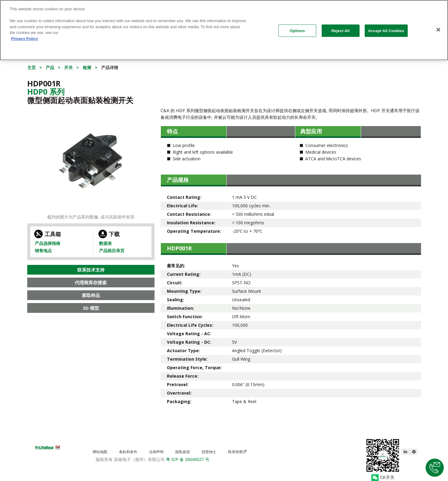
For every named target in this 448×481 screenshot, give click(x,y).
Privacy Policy (25, 36)
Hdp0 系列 (46, 92)
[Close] (438, 27)
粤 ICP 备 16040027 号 (188, 459)
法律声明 (156, 452)
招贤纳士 (209, 452)
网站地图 (100, 452)
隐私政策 (183, 452)
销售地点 (43, 251)
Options (297, 28)
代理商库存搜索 (91, 282)
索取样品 (91, 295)
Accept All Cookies (386, 28)
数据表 (105, 243)
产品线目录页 (112, 251)
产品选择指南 (48, 243)
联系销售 (237, 452)
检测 (87, 67)
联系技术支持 (91, 270)
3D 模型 (91, 308)
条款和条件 (128, 452)
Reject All (340, 28)
